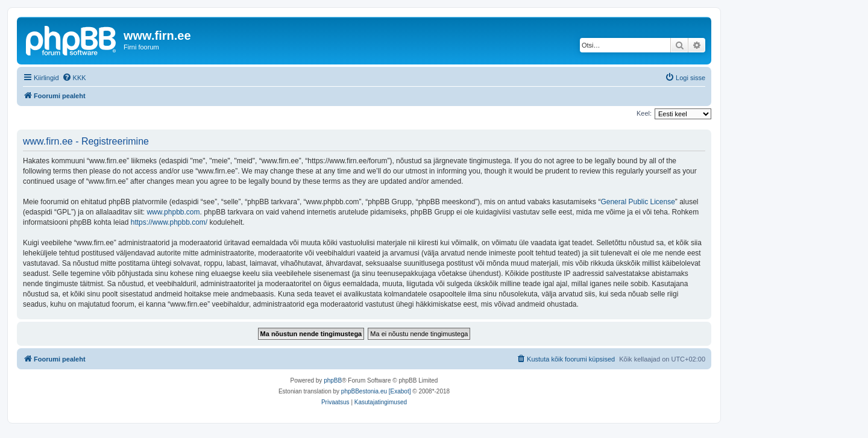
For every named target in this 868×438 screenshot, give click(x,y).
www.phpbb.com (173, 212)
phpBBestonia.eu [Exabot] (376, 391)
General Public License (637, 202)
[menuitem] (74, 78)
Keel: (644, 113)
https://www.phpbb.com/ (169, 222)
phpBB (333, 380)
